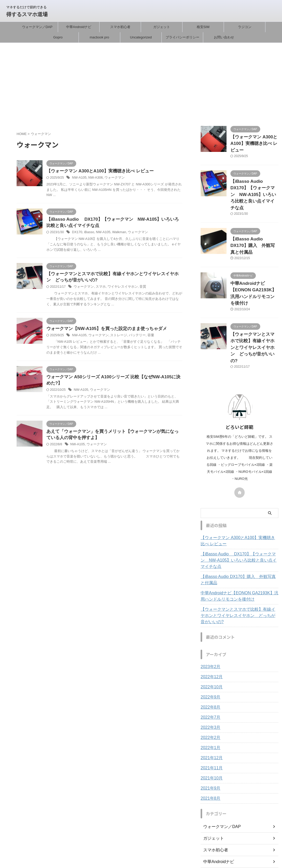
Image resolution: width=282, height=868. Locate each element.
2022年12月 (210, 626)
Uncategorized (141, 37)
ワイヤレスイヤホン (119, 289)
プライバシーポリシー (182, 37)
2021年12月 (210, 707)
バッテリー (133, 338)
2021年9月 (209, 737)
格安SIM (203, 27)
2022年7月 (209, 666)
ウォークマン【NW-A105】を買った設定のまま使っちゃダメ (103, 331)
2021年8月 (209, 747)
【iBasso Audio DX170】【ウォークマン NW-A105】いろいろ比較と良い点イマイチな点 (239, 519)
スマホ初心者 (120, 27)
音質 (138, 289)
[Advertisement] (141, 82)
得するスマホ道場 (27, 14)
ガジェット (162, 27)
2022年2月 (209, 687)
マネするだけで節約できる (141, 844)
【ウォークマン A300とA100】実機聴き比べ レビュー (97, 171)
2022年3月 (209, 676)
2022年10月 (210, 636)
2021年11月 (210, 717)
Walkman (116, 234)
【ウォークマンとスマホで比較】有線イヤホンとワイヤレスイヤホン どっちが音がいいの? (239, 568)
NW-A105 (79, 178)
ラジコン (245, 27)
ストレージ (115, 338)
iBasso (88, 234)
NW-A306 (94, 178)
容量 (145, 338)
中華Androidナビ (79, 27)
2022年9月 (209, 646)
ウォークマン (112, 178)
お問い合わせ (224, 37)
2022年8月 (209, 656)
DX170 (77, 234)
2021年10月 (210, 727)
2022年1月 (209, 697)
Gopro (58, 37)
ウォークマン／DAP (37, 27)
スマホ (99, 289)
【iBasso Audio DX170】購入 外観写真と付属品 (239, 535)
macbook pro (99, 37)
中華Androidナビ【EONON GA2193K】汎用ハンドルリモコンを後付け (253, 269)
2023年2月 (209, 616)
